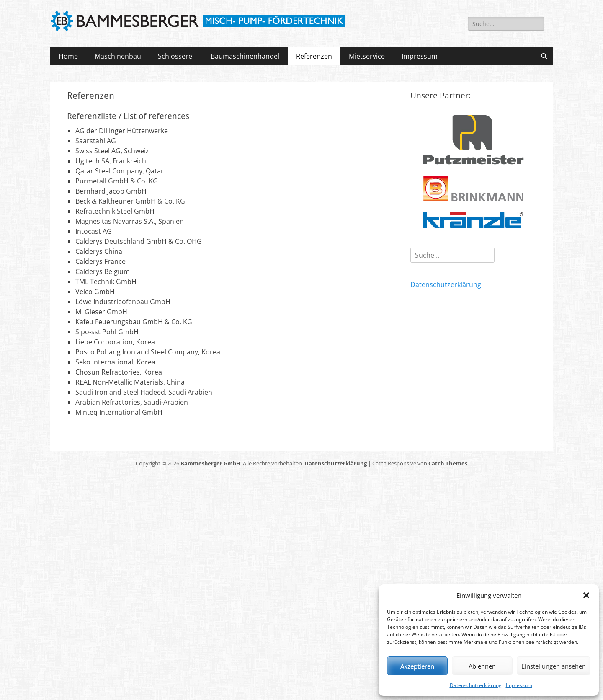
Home (68, 56)
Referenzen (314, 56)
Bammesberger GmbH (210, 463)
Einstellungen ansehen (554, 666)
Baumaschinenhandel (245, 56)
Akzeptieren (417, 666)
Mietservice (367, 56)
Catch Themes (448, 463)
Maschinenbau (118, 56)
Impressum (519, 685)
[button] (586, 595)
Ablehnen (482, 666)
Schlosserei (176, 56)
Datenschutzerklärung (476, 685)
